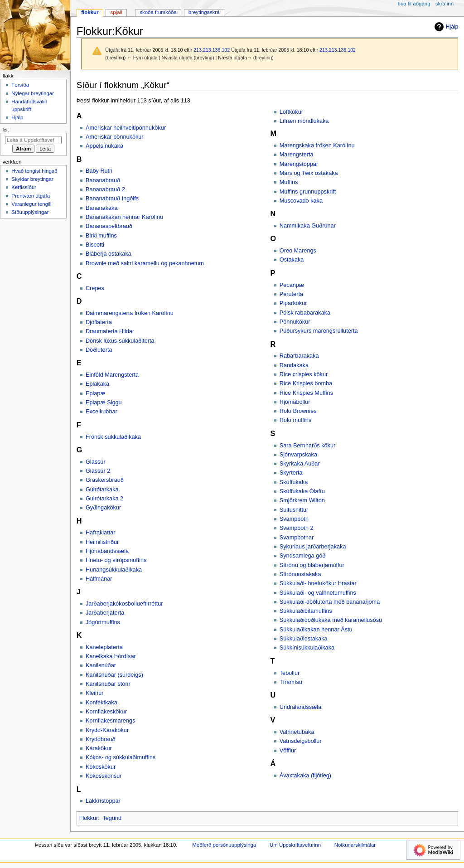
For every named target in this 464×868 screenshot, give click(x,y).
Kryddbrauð (101, 739)
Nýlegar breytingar (33, 93)
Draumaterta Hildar (110, 331)
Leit (6, 130)
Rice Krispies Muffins (306, 393)
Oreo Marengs (298, 251)
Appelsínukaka (104, 146)
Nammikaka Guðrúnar (308, 226)
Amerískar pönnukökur (115, 137)
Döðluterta (99, 350)
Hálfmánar (99, 579)
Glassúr (96, 462)
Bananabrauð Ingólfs (112, 199)
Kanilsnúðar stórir (108, 684)
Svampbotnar (297, 538)
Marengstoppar (299, 164)
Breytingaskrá (204, 12)
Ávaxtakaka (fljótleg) (305, 776)
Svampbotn (294, 519)
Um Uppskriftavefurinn (295, 845)
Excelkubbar (101, 412)
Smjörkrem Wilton (302, 500)
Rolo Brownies (298, 411)
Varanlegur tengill (31, 204)
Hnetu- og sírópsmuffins (116, 560)
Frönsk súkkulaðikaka (113, 437)
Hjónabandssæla (107, 551)
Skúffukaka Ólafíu (302, 491)
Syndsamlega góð (303, 556)
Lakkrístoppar (103, 801)
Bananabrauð (103, 180)
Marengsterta (297, 155)
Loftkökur (291, 112)
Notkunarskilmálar (355, 845)
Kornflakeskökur (106, 712)
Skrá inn (445, 4)
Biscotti (95, 245)
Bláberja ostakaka (109, 254)
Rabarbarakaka (299, 356)
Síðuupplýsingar (30, 212)
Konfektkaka (101, 703)
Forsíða (20, 85)
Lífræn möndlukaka (304, 121)
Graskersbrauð (105, 480)
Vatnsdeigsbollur (301, 741)
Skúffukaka (294, 482)
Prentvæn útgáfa (31, 196)
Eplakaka (97, 384)
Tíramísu (291, 682)
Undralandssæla (300, 707)
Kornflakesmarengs (110, 721)
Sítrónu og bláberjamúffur (312, 565)
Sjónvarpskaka (298, 455)
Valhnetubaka (297, 732)
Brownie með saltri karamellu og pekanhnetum (145, 263)
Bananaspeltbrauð (109, 226)
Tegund (112, 818)
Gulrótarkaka (102, 490)
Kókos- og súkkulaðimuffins (121, 757)
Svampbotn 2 (297, 528)
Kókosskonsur (104, 776)
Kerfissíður (24, 187)
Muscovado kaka (301, 201)
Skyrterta (291, 473)
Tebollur (290, 673)
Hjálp (445, 27)
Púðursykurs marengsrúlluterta (319, 331)
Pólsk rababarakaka (305, 313)
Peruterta (291, 294)
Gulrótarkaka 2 (104, 499)
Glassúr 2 (98, 471)
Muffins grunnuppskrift (308, 192)
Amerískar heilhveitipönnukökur (126, 128)
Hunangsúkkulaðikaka (114, 570)
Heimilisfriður (102, 542)
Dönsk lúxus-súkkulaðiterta (120, 341)
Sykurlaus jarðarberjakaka (313, 547)
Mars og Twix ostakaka (309, 173)
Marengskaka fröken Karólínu (317, 145)
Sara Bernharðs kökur (307, 446)
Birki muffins (101, 236)
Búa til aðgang (414, 4)
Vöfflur (288, 751)
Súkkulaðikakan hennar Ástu (316, 630)
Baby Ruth (99, 171)
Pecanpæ (292, 285)
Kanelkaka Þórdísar (111, 656)
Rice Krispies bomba (306, 383)
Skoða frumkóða (158, 12)
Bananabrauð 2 (105, 189)
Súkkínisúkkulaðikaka (307, 648)
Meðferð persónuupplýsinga (224, 845)
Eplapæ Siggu (104, 402)
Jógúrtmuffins (103, 622)
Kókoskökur (101, 767)
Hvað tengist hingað (34, 171)
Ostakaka (292, 260)
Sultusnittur (294, 510)
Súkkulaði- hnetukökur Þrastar (318, 583)
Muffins (289, 182)
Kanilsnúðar (101, 665)
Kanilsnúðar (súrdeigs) (114, 675)
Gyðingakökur (103, 508)
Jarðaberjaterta (105, 613)
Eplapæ (96, 393)
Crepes (95, 288)
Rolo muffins (295, 420)
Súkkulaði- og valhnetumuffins (318, 593)
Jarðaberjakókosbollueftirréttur (124, 604)
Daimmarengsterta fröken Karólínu (130, 313)
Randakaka (294, 365)
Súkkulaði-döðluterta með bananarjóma (330, 602)
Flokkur (89, 818)
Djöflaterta (99, 322)
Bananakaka (102, 208)
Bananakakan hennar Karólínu (124, 217)
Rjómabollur (295, 402)
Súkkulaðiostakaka (304, 639)
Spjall (116, 12)
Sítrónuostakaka (300, 574)
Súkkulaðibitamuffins (306, 611)
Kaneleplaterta (104, 647)
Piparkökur (293, 303)
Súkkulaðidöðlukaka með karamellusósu (331, 620)
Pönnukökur (295, 322)
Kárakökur (99, 748)
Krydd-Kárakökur (107, 730)
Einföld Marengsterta (112, 375)
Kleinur (95, 693)
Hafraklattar (101, 533)
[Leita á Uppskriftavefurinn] (33, 140)
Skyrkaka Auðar (300, 464)
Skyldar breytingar (32, 179)
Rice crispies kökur (304, 374)
